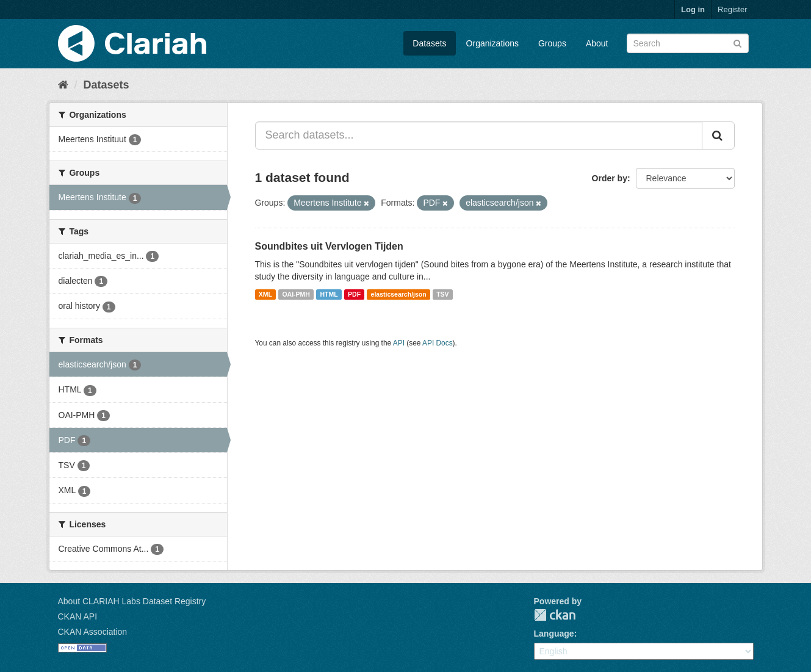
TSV (442, 294)
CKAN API (78, 616)
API (399, 343)
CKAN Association (93, 632)
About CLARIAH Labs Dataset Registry (132, 601)
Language (554, 634)
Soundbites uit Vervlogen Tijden (329, 246)
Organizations (492, 43)
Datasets (429, 43)
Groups (552, 43)
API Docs (438, 343)
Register (732, 9)
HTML (329, 294)
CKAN (555, 615)
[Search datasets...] (479, 135)
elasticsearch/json (399, 294)
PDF (354, 294)
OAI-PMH (296, 294)
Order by (610, 178)
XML (265, 294)
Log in (693, 9)
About (597, 43)
